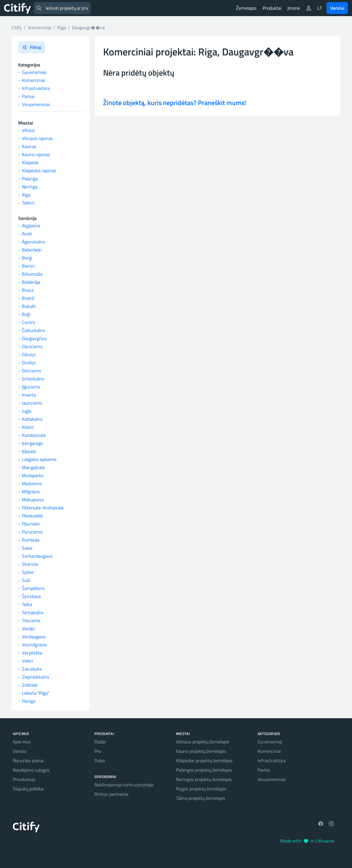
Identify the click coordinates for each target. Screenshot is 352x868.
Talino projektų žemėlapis (201, 798)
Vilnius (28, 130)
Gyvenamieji (34, 72)
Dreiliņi (29, 362)
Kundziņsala (34, 435)
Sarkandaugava (37, 556)
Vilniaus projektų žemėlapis (203, 742)
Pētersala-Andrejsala (43, 508)
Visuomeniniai (36, 104)
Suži (26, 580)
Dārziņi (29, 354)
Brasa (28, 290)
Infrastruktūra (36, 88)
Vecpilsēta (32, 653)
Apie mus (22, 742)
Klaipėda (30, 162)
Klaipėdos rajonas (39, 170)
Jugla (27, 411)
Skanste (30, 564)
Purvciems (32, 532)
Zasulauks (32, 669)
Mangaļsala (33, 467)
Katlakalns (32, 419)
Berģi (27, 258)
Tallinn (28, 203)
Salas (27, 548)
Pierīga (29, 701)
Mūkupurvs (33, 499)
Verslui (337, 8)
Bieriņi (28, 266)
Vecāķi (28, 628)
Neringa (30, 187)
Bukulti (29, 306)
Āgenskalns (33, 242)
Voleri (27, 661)
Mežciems (32, 483)
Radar (100, 742)
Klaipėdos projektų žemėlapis (204, 760)
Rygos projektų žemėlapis (201, 789)
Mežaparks (33, 475)
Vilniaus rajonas (37, 138)
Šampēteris (33, 588)
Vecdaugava (34, 636)
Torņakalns (33, 612)
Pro (98, 751)
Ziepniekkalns (36, 677)
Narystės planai (28, 760)
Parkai (28, 96)
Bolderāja (31, 282)
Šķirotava (31, 596)
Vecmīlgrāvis (34, 645)
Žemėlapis (246, 8)
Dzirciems (32, 371)
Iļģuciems (31, 387)
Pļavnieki (31, 524)
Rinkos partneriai (111, 794)
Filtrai (32, 47)
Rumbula (31, 540)
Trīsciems (31, 620)
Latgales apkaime (39, 459)
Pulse (100, 760)
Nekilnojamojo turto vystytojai (124, 785)
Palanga (30, 178)
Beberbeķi (32, 250)
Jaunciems (32, 403)
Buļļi (26, 314)
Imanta (29, 395)
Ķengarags (32, 443)
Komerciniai (33, 80)
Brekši (28, 298)
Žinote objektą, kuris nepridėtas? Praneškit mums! (175, 103)
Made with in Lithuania (307, 841)
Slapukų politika (28, 789)
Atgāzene (31, 225)
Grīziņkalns (33, 379)
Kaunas (29, 146)
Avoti (27, 234)
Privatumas (24, 779)
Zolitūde (30, 685)
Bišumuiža (32, 274)
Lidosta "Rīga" (36, 693)
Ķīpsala (29, 451)
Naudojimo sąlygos (31, 770)
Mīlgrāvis (31, 491)
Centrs (29, 322)
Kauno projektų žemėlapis (201, 751)
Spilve (28, 572)
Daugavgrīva (34, 338)
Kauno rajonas (36, 154)
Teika (27, 604)
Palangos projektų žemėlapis (204, 770)
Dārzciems (32, 346)
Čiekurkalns (33, 330)
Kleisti (28, 427)
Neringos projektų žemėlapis (204, 779)
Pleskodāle (32, 516)
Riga (26, 195)
